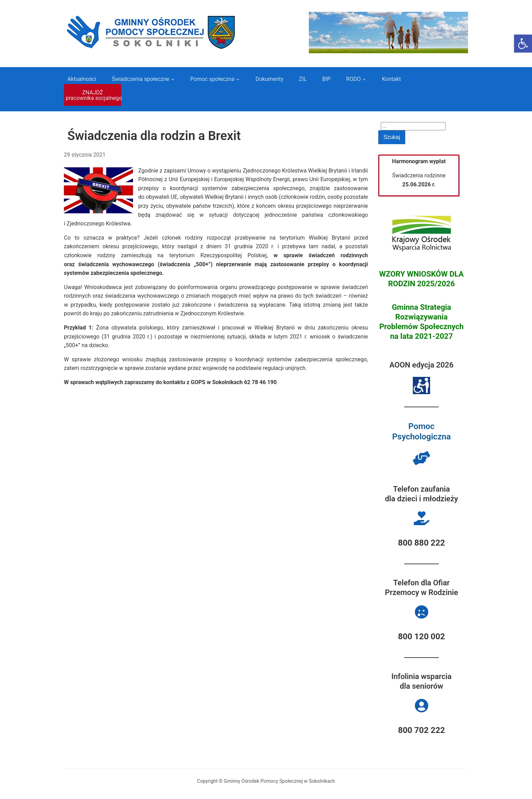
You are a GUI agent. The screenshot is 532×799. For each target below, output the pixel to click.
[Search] (413, 126)
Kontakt (391, 79)
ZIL (303, 79)
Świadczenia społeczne (141, 79)
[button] (523, 44)
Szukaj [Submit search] (392, 137)
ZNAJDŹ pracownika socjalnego (93, 95)
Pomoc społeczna (212, 79)
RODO (353, 79)
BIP (326, 79)
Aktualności (82, 79)
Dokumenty (269, 79)
